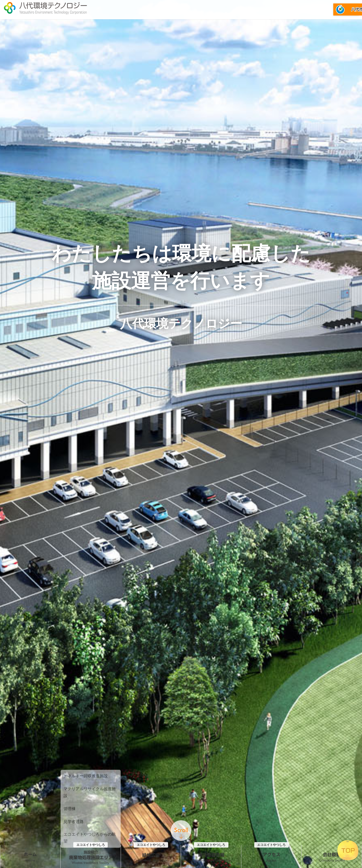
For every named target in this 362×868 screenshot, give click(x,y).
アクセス (271, 785)
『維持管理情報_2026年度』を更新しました (160, 864)
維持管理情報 (211, 785)
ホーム (30, 785)
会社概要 (332, 785)
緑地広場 (151, 785)
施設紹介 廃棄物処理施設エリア (91, 785)
